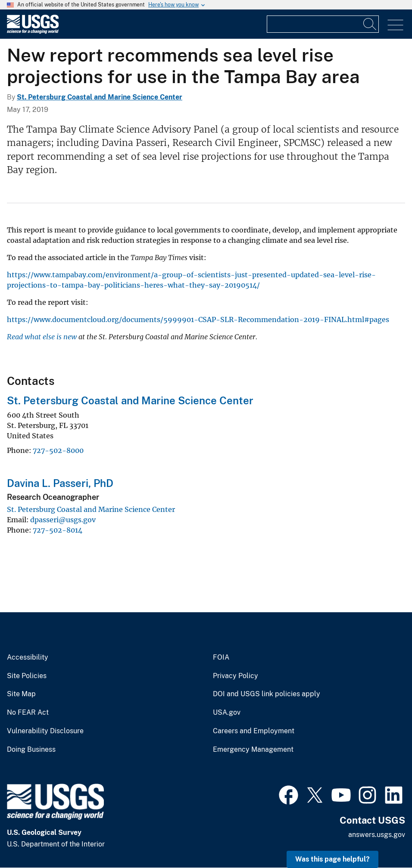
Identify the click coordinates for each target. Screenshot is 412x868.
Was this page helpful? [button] (332, 859)
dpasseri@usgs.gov (63, 520)
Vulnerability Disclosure (45, 731)
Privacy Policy (236, 676)
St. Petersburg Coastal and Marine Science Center (100, 97)
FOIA (221, 657)
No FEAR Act (28, 713)
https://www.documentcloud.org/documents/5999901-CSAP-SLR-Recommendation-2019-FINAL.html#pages (198, 319)
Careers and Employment (254, 731)
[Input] (323, 24)
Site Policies (27, 676)
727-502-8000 (58, 450)
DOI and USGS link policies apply (267, 694)
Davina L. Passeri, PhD (60, 483)
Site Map (21, 694)
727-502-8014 (58, 530)
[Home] (33, 32)
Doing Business (31, 750)
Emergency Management (253, 750)
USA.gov (227, 713)
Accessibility (28, 657)
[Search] (370, 24)
